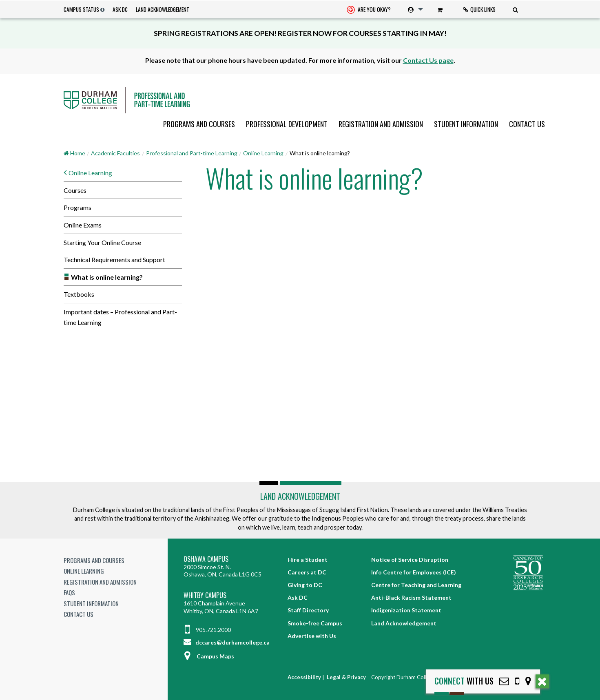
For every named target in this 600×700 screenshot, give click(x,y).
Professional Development (287, 124)
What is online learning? (107, 277)
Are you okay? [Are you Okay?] (369, 10)
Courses (75, 190)
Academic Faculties (115, 153)
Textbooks (79, 294)
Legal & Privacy (346, 677)
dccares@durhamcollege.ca (227, 642)
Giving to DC (305, 585)
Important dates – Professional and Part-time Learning (120, 317)
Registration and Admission (381, 124)
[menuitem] (369, 10)
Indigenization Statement (406, 610)
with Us (464, 681)
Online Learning (263, 153)
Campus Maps (209, 656)
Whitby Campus (205, 595)
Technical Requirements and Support (114, 259)
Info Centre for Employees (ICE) (414, 572)
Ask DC (120, 9)
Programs (77, 207)
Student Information (466, 124)
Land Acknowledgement (163, 9)
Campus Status (81, 9)
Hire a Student (308, 560)
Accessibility (304, 677)
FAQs (69, 592)
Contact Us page (428, 60)
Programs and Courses (199, 124)
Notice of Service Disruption (410, 560)
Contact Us (527, 124)
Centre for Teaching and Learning (416, 585)
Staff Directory (308, 610)
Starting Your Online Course (102, 242)
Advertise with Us (312, 636)
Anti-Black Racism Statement (411, 597)
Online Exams (83, 225)
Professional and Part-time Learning (192, 153)
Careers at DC (307, 572)
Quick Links (479, 9)
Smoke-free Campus (315, 623)
